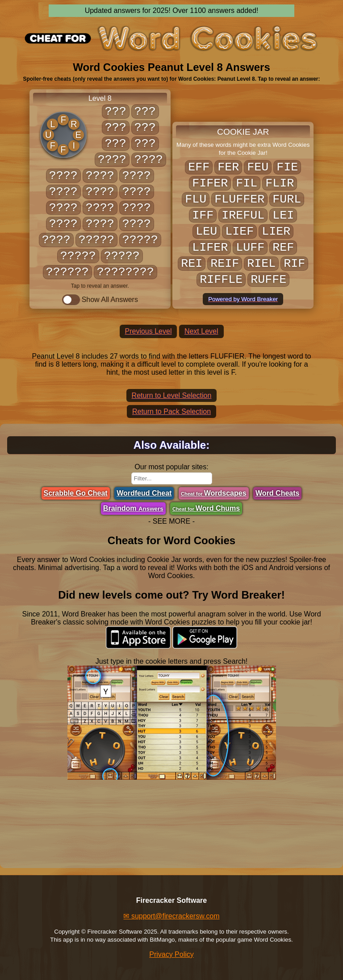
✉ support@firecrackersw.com (171, 916)
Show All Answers (100, 300)
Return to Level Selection (172, 395)
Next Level (201, 331)
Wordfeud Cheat (144, 493)
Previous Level (148, 331)
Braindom (133, 508)
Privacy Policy (171, 954)
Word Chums (206, 508)
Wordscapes (214, 493)
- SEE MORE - (171, 521)
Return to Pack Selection (171, 411)
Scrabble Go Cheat (76, 493)
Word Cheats (277, 493)
